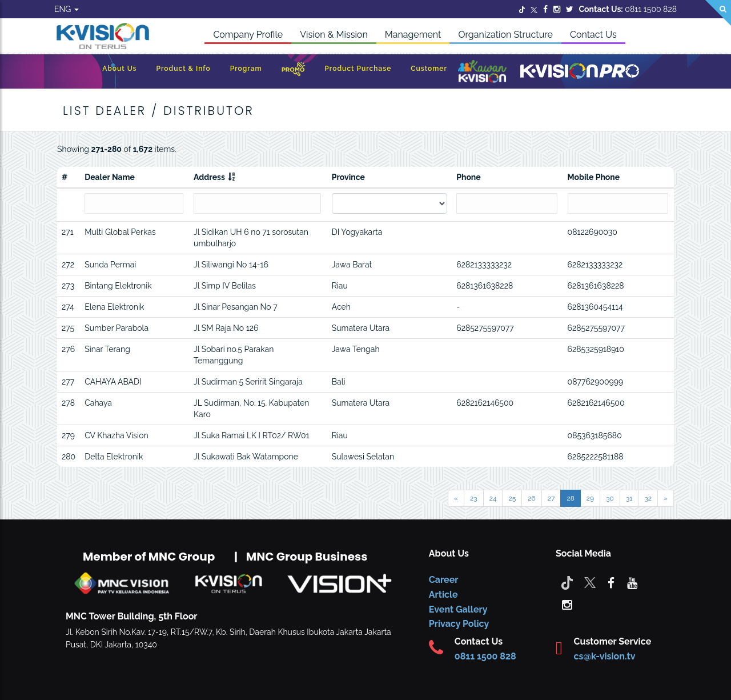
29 (590, 498)
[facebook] (611, 582)
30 (610, 498)
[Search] (718, 13)
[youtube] (632, 582)
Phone (469, 177)
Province (348, 177)
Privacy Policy (459, 624)
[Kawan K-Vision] (482, 73)
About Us (119, 69)
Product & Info (183, 69)
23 (474, 498)
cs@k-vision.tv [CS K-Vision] (605, 656)
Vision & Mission (334, 35)
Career (444, 580)
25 (512, 498)
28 (570, 498)
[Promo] (294, 72)
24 (493, 498)
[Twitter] (522, 9)
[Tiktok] (567, 582)
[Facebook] (545, 9)
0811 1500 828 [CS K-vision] (485, 656)
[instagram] (567, 604)
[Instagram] (557, 9)
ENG (67, 9)
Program (246, 69)
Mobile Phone (594, 177)
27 (551, 498)
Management (413, 35)
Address (209, 177)
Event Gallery (458, 609)
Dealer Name (110, 177)
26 (532, 498)
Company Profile (248, 35)
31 (629, 498)
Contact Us (593, 35)
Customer (429, 69)
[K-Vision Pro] (580, 72)
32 (648, 498)
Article (443, 595)
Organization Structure (505, 35)
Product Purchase (358, 69)
